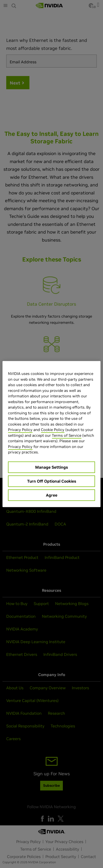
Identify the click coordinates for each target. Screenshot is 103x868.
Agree (52, 495)
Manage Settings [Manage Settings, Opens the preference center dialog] (51, 467)
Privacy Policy (20, 430)
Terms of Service (67, 435)
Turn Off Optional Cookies (52, 481)
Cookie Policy (53, 430)
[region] (51, 434)
